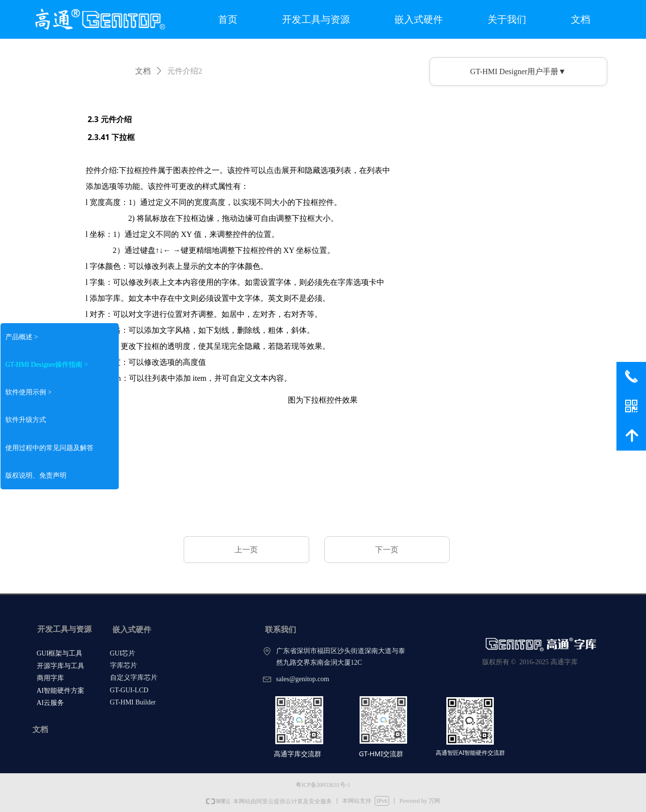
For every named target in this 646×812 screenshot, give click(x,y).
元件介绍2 (185, 71)
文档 (143, 71)
